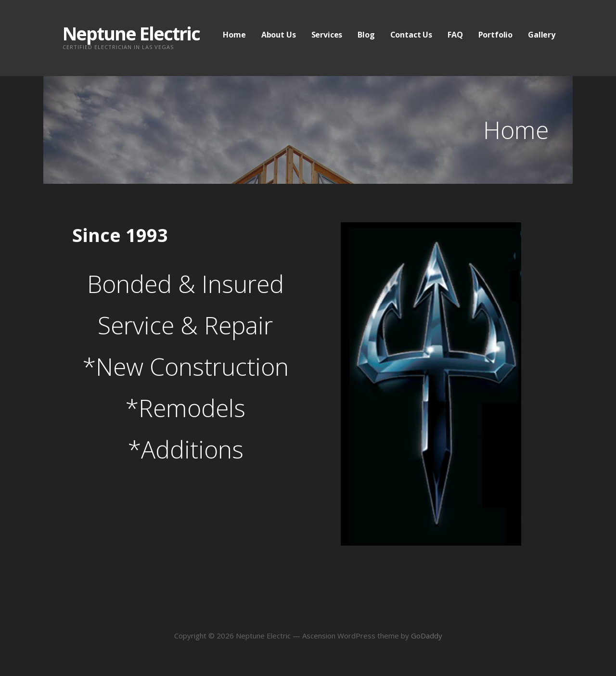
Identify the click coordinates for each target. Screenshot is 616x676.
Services (327, 35)
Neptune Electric (131, 33)
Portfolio (496, 35)
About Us (279, 35)
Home (234, 35)
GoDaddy (427, 636)
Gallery (542, 35)
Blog (366, 35)
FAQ (455, 35)
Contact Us (411, 35)
